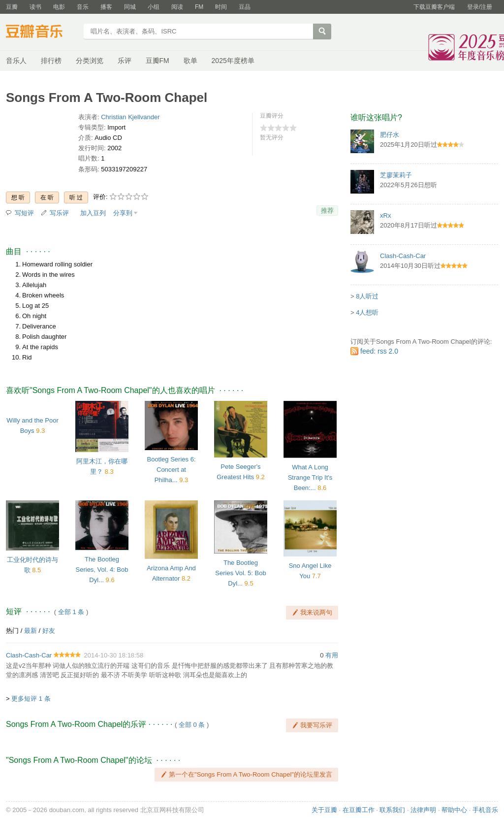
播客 (106, 7)
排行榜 (51, 61)
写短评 (24, 213)
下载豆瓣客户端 (434, 7)
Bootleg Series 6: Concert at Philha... (171, 470)
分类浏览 (90, 61)
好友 (49, 631)
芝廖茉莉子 (396, 175)
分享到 (123, 213)
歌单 (190, 61)
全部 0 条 (192, 725)
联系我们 (392, 810)
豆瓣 (12, 7)
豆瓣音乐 (42, 33)
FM (199, 7)
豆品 (245, 7)
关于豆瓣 (324, 810)
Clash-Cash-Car (29, 655)
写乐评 (59, 213)
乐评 (125, 61)
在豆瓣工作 (359, 810)
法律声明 (423, 810)
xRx (385, 215)
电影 (59, 7)
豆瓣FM (157, 61)
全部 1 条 (71, 612)
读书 (35, 7)
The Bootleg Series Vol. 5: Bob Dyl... (240, 573)
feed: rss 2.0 (379, 351)
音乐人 (16, 61)
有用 (332, 655)
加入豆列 (93, 213)
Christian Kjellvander (130, 117)
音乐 (83, 7)
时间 (221, 7)
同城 (130, 7)
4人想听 (367, 312)
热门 (12, 631)
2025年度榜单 (233, 61)
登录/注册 (480, 7)
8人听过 (367, 296)
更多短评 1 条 (31, 699)
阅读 (177, 7)
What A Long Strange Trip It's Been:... (310, 477)
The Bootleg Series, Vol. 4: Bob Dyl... (102, 570)
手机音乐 (485, 810)
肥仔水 (390, 135)
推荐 (327, 211)
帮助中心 (454, 810)
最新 (31, 631)
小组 (154, 7)
